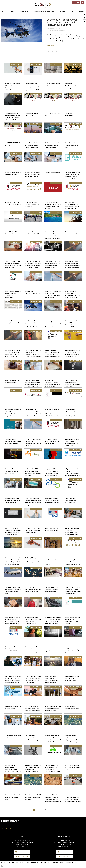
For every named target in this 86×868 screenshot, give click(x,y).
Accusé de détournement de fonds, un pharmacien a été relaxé (13, 738)
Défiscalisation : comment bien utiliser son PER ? (13, 174)
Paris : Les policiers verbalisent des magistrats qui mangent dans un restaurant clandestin (52, 680)
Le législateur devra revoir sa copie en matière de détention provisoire (53, 708)
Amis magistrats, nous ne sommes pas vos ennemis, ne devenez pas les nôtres (33, 560)
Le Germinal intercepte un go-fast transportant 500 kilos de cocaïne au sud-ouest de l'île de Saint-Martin (53, 621)
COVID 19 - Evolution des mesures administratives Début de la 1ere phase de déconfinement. (53, 294)
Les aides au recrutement (53, 173)
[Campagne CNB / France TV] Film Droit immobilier (13, 203)
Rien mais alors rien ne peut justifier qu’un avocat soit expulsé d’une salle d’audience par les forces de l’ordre (73, 562)
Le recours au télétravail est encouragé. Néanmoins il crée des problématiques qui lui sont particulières (72, 532)
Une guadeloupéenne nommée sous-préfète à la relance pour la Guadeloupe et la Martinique (33, 621)
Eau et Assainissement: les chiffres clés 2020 (13, 707)
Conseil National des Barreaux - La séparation (13, 233)
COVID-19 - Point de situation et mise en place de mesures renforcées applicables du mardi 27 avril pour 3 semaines (13, 532)
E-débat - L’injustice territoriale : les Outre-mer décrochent (52, 441)
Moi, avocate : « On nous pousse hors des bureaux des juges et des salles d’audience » (33, 176)
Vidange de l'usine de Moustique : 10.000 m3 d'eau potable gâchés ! (52, 501)
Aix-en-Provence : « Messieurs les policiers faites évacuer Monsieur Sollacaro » (52, 561)
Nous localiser (24, 857)
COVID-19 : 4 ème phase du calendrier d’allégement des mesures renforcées (33, 442)
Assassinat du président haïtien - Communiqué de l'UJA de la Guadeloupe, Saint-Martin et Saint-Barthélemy (53, 414)
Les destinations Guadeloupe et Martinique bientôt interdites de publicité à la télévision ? (13, 769)
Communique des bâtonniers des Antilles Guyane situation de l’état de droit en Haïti (33, 413)
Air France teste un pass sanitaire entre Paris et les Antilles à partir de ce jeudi (13, 591)
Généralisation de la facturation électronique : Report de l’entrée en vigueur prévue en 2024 (33, 87)
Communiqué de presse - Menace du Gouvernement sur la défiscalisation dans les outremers (13, 88)
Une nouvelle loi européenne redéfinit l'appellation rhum (12, 471)
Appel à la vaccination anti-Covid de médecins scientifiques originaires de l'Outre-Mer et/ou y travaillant (32, 384)
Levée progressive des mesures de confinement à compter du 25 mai (13, 501)
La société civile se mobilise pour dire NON (33, 233)
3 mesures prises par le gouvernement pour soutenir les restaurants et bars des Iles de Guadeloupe (53, 740)
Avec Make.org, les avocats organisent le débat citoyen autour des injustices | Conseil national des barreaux (72, 206)
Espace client (74, 2)
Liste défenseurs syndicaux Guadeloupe (72, 707)
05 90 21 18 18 (24, 845)
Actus (72, 12)
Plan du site (59, 862)
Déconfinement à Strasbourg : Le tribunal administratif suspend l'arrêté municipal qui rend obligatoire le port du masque (73, 800)
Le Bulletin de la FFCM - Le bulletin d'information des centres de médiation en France (33, 472)
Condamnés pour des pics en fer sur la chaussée (72, 233)
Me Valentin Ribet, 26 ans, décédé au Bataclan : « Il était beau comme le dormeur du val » (53, 265)
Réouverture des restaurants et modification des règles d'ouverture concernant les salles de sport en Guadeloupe (32, 741)
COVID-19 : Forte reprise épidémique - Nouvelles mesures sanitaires (33, 530)
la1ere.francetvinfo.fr (58, 31)
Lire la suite (50, 45)
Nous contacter (24, 852)
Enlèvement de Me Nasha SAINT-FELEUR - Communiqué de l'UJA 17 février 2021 (72, 620)
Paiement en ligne (78, 2)
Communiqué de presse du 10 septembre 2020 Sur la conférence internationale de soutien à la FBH (52, 769)
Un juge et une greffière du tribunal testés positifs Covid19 (72, 767)
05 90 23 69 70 (66, 845)
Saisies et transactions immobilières (44, 12)
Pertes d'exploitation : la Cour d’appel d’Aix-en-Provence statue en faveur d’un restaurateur (73, 591)
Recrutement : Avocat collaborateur (32, 114)
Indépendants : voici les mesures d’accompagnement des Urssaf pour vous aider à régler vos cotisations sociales (72, 474)
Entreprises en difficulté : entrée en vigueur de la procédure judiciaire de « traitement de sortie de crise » (72, 266)
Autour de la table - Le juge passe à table (12, 381)
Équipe (13, 12)
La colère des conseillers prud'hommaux (52, 85)
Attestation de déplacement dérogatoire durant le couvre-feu (33, 589)
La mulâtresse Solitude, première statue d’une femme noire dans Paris (32, 145)
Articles (75, 862)
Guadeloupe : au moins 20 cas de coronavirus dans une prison (33, 797)
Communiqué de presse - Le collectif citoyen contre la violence (33, 204)
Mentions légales (68, 862)
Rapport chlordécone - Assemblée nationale (52, 529)
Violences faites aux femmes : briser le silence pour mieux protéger (13, 441)
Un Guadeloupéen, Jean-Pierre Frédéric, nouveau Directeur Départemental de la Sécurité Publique (72, 324)
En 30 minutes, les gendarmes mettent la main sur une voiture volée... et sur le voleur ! (32, 324)
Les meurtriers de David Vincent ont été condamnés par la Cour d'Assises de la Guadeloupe (72, 443)
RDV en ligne (83, 2)
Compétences (25, 12)
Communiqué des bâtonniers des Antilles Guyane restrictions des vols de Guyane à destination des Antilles (72, 414)
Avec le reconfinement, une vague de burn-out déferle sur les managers (33, 708)
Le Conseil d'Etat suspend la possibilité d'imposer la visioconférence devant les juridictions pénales (13, 679)
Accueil (4, 12)
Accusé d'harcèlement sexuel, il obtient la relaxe (13, 322)
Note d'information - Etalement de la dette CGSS (71, 145)
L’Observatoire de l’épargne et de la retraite (33, 292)
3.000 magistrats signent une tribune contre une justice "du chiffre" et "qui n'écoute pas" (13, 265)
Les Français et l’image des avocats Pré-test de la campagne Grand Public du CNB (53, 205)
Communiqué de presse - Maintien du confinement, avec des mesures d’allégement (53, 324)
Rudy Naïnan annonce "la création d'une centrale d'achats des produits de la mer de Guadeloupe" (13, 561)
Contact (82, 12)
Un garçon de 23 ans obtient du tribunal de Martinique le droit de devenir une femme (52, 472)
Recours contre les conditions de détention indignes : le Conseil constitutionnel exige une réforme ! (72, 740)
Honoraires (62, 12)
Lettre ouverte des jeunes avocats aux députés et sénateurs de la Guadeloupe (13, 294)
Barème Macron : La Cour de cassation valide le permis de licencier (53, 145)
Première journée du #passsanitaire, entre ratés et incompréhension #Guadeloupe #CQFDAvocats (72, 384)
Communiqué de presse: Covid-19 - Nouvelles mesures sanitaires (52, 589)
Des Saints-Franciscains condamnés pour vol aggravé (52, 649)
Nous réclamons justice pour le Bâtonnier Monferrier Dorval (72, 678)
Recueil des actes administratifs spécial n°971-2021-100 (71, 501)
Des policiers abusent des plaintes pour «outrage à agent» (13, 797)
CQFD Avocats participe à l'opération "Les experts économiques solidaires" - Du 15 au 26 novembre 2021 (33, 266)
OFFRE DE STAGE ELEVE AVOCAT (53, 114)
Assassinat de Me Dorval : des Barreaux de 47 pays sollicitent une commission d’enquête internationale (33, 769)
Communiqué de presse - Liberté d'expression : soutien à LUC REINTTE (13, 649)
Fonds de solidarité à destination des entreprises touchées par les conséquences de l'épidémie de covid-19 (72, 295)
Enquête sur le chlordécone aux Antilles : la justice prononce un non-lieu (72, 87)
